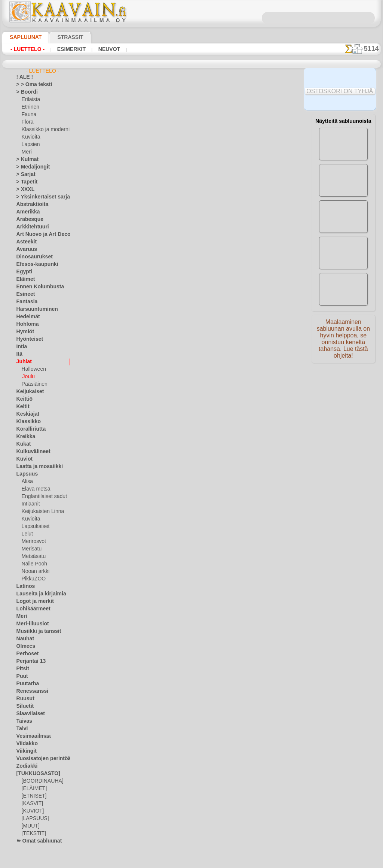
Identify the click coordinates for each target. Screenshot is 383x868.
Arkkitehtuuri (30, 227)
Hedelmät (26, 317)
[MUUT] (30, 826)
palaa (192, 287)
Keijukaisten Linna (41, 512)
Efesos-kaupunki (33, 264)
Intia (21, 347)
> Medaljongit (30, 167)
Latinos (24, 586)
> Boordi (25, 92)
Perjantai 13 (29, 661)
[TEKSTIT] (32, 834)
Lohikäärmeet (31, 609)
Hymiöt (24, 332)
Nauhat (24, 639)
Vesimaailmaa (31, 736)
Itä (19, 354)
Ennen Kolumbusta (36, 287)
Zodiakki (25, 766)
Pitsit (22, 669)
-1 (169, 287)
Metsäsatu (33, 556)
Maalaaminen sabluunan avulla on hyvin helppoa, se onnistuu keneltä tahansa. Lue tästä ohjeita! (343, 342)
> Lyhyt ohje (115, 224)
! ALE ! (23, 77)
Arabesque (27, 219)
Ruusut (24, 699)
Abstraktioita (30, 204)
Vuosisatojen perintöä (39, 759)
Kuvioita (30, 137)
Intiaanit (31, 504)
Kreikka (24, 437)
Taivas (23, 721)
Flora (27, 122)
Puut (21, 676)
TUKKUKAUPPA (141, 240)
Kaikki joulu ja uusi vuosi (191, 304)
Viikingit (25, 751)
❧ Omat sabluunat (36, 841)
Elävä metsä (34, 489)
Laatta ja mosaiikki (36, 467)
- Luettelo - (26, 49)
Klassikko (26, 422)
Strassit (61, 37)
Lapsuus (25, 474)
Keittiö (23, 399)
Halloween (32, 369)
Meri (27, 152)
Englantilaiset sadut (42, 497)
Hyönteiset (28, 339)
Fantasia (26, 302)
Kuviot (23, 459)
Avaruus (25, 249)
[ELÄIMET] (33, 789)
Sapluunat (23, 37)
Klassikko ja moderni (43, 130)
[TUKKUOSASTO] (34, 774)
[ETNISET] (32, 796)
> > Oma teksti (31, 85)
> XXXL (24, 189)
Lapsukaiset (34, 526)
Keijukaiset (28, 392)
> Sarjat (24, 174)
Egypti (23, 272)
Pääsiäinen (33, 384)
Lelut (27, 534)
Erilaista (30, 100)
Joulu (28, 377)
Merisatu (31, 549)
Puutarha (26, 684)
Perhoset (26, 654)
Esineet (24, 294)
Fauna (28, 115)
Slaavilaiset (28, 714)
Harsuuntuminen (34, 309)
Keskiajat (26, 414)
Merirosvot (33, 541)
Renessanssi (29, 691)
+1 (213, 287)
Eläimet (24, 279)
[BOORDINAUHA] (40, 781)
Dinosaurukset (32, 257)
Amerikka (26, 212)
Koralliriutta (29, 429)
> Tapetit (25, 182)
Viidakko (25, 744)
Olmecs (24, 646)
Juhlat (23, 362)
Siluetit (24, 706)
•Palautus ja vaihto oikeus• (193, 434)
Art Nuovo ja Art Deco (39, 234)
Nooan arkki (34, 571)
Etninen (30, 107)
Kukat (23, 444)
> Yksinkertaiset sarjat (39, 197)
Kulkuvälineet (30, 452)
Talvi (21, 729)
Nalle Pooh (33, 564)
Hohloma (26, 324)
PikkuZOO (32, 579)
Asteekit (25, 242)
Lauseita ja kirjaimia (37, 594)
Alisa (27, 482)
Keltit (22, 407)
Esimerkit (65, 49)
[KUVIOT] (32, 811)
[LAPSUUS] (34, 819)
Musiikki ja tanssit (35, 631)
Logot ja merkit (32, 601)
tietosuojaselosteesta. (254, 862)
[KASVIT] (31, 804)
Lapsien (30, 145)
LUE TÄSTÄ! (164, 224)
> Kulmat (25, 160)
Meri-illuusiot (30, 624)
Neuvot (99, 49)
